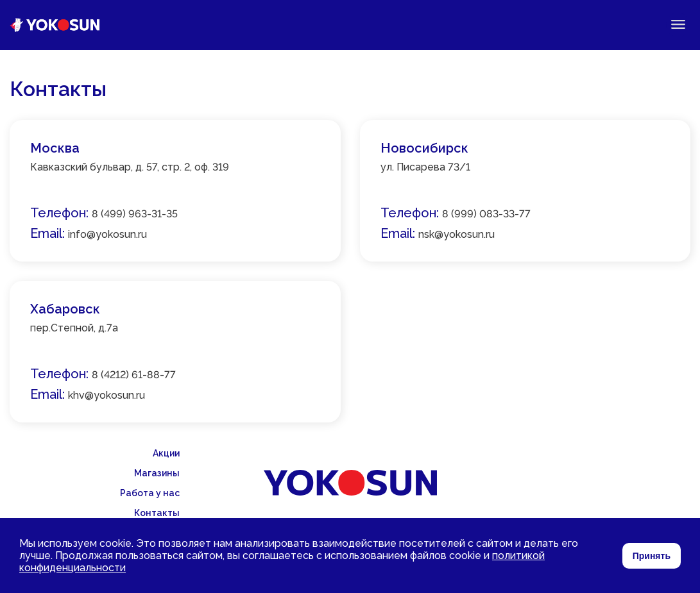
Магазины (157, 473)
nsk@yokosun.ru (457, 234)
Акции (166, 453)
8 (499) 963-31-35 (135, 214)
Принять (652, 556)
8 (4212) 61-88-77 (134, 375)
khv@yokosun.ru (107, 395)
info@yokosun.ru (107, 234)
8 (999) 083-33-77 (486, 214)
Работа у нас (150, 493)
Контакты (157, 513)
